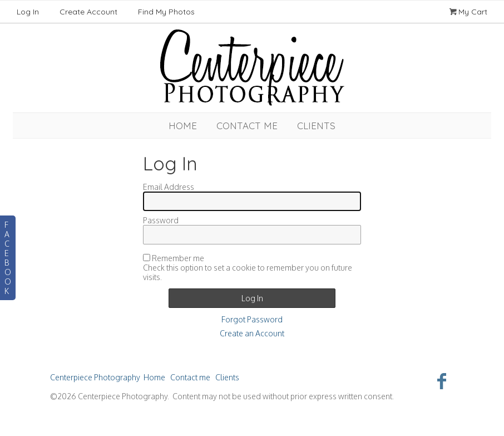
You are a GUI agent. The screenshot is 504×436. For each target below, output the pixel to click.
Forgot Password (252, 319)
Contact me (247, 126)
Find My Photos (166, 12)
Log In (28, 12)
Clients (316, 126)
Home (183, 126)
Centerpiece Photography (95, 377)
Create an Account (252, 333)
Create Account (88, 12)
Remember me (178, 258)
